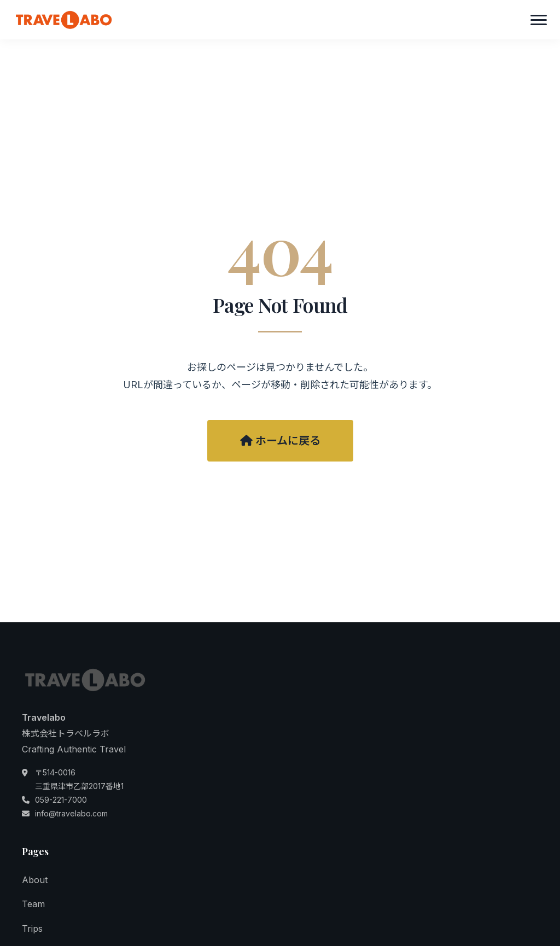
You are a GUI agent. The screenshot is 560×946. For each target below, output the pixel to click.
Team (33, 904)
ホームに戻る (280, 441)
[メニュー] (539, 20)
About (35, 880)
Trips (32, 929)
